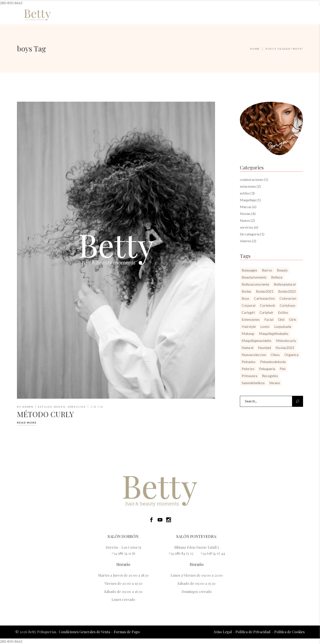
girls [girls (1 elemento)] (293, 319)
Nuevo (60, 407)
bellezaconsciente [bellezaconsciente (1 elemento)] (255, 284)
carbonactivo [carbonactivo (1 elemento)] (264, 298)
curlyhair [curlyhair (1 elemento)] (266, 312)
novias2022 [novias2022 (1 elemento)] (285, 348)
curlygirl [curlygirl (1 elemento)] (248, 312)
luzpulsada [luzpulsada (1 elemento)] (283, 326)
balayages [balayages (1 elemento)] (249, 270)
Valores (246, 241)
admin (28, 407)
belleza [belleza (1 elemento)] (277, 277)
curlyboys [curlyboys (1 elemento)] (288, 305)
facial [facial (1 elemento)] (269, 319)
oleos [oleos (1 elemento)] (275, 355)
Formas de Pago (127, 632)
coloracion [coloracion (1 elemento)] (288, 298)
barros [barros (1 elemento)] (267, 270)
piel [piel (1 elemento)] (283, 369)
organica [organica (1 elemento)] (291, 355)
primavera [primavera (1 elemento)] (249, 376)
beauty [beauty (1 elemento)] (282, 270)
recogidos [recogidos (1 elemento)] (270, 376)
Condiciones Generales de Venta (84, 632)
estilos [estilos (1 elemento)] (283, 312)
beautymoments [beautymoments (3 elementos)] (254, 277)
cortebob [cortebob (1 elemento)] (268, 305)
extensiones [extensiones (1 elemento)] (251, 319)
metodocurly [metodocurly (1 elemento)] (286, 340)
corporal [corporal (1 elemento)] (248, 305)
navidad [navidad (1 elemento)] (264, 348)
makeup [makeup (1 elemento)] (248, 333)
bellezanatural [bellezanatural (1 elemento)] (285, 284)
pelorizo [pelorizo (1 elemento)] (248, 369)
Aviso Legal (223, 632)
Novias (245, 214)
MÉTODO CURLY (45, 414)
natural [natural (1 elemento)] (247, 348)
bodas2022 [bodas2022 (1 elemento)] (287, 291)
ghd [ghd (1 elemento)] (281, 319)
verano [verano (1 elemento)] (275, 383)
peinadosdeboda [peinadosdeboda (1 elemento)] (273, 362)
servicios (77, 407)
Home (255, 49)
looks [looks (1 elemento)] (265, 326)
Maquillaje (248, 200)
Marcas (246, 207)
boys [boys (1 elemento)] (246, 298)
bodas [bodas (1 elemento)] (246, 291)
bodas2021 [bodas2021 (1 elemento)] (265, 291)
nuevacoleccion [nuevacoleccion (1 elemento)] (254, 355)
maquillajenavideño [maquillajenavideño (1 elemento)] (257, 340)
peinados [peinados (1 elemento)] (249, 362)
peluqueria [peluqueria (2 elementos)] (267, 369)
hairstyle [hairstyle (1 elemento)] (249, 326)
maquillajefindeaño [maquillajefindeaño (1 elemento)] (274, 333)
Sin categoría (250, 234)
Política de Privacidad (253, 632)
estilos (45, 407)
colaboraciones (252, 179)
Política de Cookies (289, 632)
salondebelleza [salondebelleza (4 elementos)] (253, 383)
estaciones (248, 186)
